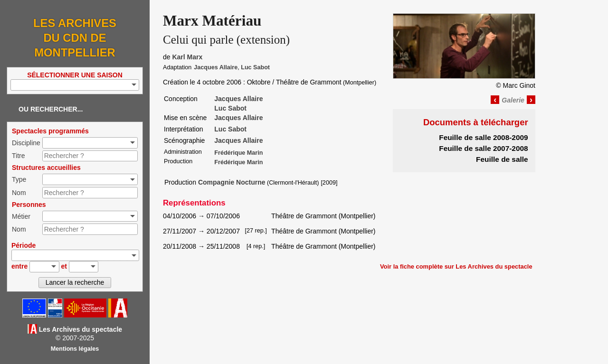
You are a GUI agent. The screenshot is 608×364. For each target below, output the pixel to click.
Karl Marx (187, 57)
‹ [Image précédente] (495, 100)
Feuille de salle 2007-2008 (483, 148)
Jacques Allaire (216, 67)
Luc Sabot (255, 67)
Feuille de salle (502, 159)
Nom (19, 193)
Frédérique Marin (238, 153)
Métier (21, 216)
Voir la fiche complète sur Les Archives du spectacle (456, 266)
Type (19, 179)
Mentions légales (75, 349)
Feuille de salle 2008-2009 (483, 137)
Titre (18, 156)
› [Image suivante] (531, 100)
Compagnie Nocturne (232, 182)
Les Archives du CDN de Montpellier (75, 38)
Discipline (26, 143)
